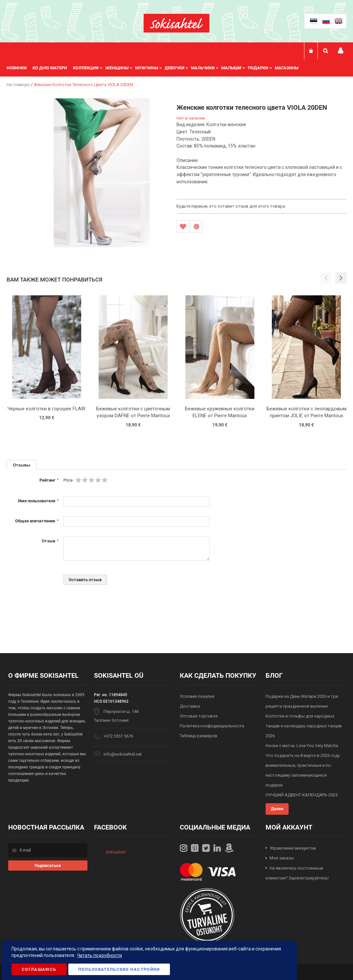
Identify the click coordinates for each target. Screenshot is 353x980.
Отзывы (22, 465)
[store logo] (176, 23)
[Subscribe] (48, 866)
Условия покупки (197, 696)
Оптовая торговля (199, 716)
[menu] (156, 68)
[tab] (22, 465)
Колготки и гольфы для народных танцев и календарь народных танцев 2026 (304, 726)
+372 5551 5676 (118, 736)
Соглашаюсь (39, 969)
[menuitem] (20, 68)
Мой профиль (341, 51)
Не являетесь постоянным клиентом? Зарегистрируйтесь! (297, 873)
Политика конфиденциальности (212, 726)
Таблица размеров (199, 736)
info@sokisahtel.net (123, 754)
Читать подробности (99, 955)
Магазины (287, 68)
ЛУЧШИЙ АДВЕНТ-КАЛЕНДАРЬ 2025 (302, 795)
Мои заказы (282, 858)
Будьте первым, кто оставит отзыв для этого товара (231, 206)
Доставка (190, 706)
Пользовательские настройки (119, 969)
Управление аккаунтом (293, 848)
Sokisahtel (116, 852)
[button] (341, 278)
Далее (277, 809)
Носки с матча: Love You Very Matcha (302, 746)
